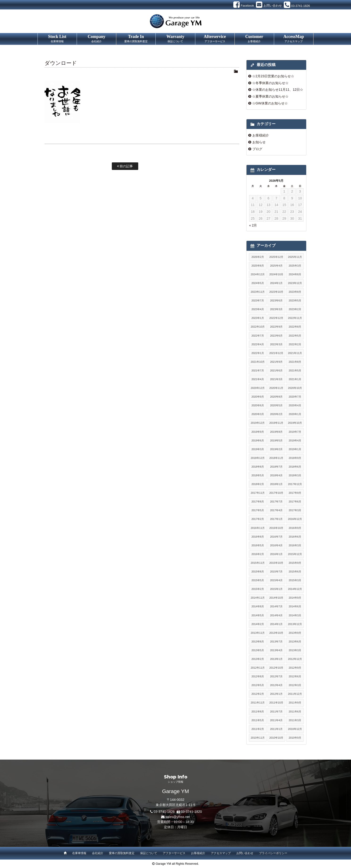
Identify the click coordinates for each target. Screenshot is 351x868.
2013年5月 (258, 650)
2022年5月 (295, 336)
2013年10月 (276, 633)
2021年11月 (295, 353)
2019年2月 (276, 449)
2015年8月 (258, 572)
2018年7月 (276, 467)
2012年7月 (276, 676)
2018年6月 (295, 467)
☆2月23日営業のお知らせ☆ (273, 76)
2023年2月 (295, 309)
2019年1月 (295, 449)
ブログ (257, 149)
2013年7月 (276, 642)
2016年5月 (258, 545)
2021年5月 (295, 370)
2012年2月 (258, 694)
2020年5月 (276, 405)
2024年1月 (276, 283)
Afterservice (215, 39)
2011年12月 (295, 694)
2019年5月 (276, 440)
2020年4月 (295, 405)
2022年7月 (258, 336)
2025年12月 (276, 257)
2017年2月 (258, 519)
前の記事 (125, 166)
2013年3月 (295, 650)
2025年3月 (295, 266)
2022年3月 (276, 344)
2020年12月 (258, 388)
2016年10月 (276, 528)
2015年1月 (276, 589)
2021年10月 (258, 362)
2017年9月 (295, 493)
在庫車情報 (79, 853)
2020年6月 (258, 405)
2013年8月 (258, 642)
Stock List (57, 39)
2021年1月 (295, 379)
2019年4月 (295, 440)
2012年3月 (295, 685)
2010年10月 (276, 738)
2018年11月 (276, 458)
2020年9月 (258, 397)
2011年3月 (295, 720)
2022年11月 (295, 318)
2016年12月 (295, 519)
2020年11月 (276, 388)
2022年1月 (258, 353)
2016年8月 (258, 537)
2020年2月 (276, 414)
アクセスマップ (221, 853)
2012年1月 (276, 694)
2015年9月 (295, 563)
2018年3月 (295, 475)
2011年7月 (276, 712)
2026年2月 (258, 257)
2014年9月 (295, 598)
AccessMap (294, 39)
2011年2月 (258, 729)
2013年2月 (258, 659)
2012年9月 (295, 668)
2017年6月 (295, 502)
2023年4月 (258, 309)
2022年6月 (276, 336)
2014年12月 (295, 589)
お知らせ (259, 142)
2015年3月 (295, 580)
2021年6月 (276, 370)
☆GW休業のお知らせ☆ (270, 103)
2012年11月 (258, 668)
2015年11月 (258, 563)
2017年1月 (276, 519)
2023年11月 (258, 292)
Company (96, 39)
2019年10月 (295, 423)
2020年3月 (258, 414)
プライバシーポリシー (273, 853)
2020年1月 (295, 414)
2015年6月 (295, 572)
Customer (254, 39)
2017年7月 (276, 502)
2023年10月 (276, 292)
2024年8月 (295, 274)
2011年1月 (276, 729)
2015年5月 (258, 580)
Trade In (136, 39)
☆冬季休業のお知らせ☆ (270, 83)
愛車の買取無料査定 (122, 853)
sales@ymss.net (178, 817)
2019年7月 (295, 432)
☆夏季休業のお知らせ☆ (270, 96)
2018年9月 (295, 458)
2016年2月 (258, 554)
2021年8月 (295, 362)
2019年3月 (258, 449)
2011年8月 (258, 712)
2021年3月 (276, 379)
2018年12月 (258, 458)
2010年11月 (258, 738)
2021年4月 (258, 379)
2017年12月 (295, 484)
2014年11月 (258, 598)
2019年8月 (276, 432)
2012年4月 (276, 685)
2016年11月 (258, 528)
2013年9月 (295, 633)
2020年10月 (295, 388)
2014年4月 (276, 615)
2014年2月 (258, 624)
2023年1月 (258, 318)
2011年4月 (276, 720)
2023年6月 (276, 300)
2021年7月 (258, 370)
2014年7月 (276, 606)
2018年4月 (276, 475)
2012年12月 (295, 659)
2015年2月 (258, 589)
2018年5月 (258, 475)
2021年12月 (276, 353)
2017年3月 (295, 510)
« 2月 (253, 225)
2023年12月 (295, 283)
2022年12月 (276, 318)
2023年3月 (276, 309)
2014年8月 (258, 606)
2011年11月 (258, 703)
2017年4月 (276, 510)
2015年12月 (295, 554)
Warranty (175, 39)
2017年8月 (258, 502)
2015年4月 (276, 580)
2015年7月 (276, 572)
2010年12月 (295, 729)
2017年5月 (258, 510)
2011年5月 (258, 720)
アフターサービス (174, 853)
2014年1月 (276, 624)
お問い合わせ (245, 853)
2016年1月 (276, 554)
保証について (149, 853)
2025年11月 (295, 257)
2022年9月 (276, 327)
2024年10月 (276, 274)
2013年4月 (276, 650)
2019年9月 (258, 432)
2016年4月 (276, 545)
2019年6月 (258, 440)
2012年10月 (276, 668)
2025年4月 (276, 266)
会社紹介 (98, 853)
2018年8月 (258, 467)
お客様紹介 (261, 135)
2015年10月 (276, 563)
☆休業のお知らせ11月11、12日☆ (278, 90)
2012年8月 (258, 676)
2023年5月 (295, 300)
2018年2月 (258, 484)
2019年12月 (258, 423)
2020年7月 (295, 397)
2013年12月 (295, 624)
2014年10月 (276, 598)
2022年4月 (258, 344)
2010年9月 (295, 738)
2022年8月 (295, 327)
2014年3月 (295, 615)
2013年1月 (276, 659)
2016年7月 (276, 537)
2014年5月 (258, 615)
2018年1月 (276, 484)
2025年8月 (258, 266)
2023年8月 (295, 292)
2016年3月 (295, 545)
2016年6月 (295, 537)
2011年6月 (295, 712)
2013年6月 (295, 642)
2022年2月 (295, 344)
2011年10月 (276, 703)
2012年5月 (258, 685)
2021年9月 (276, 362)
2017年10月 (276, 493)
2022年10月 (258, 327)
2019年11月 (276, 423)
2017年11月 (258, 493)
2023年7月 (258, 300)
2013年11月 (258, 633)
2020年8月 (276, 397)
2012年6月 (295, 676)
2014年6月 (295, 606)
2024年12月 (258, 274)
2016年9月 (295, 528)
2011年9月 (295, 703)
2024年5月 (258, 283)
